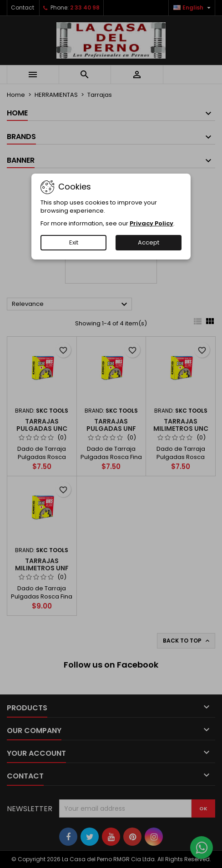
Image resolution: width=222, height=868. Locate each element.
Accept (149, 242)
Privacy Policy (151, 223)
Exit (74, 242)
